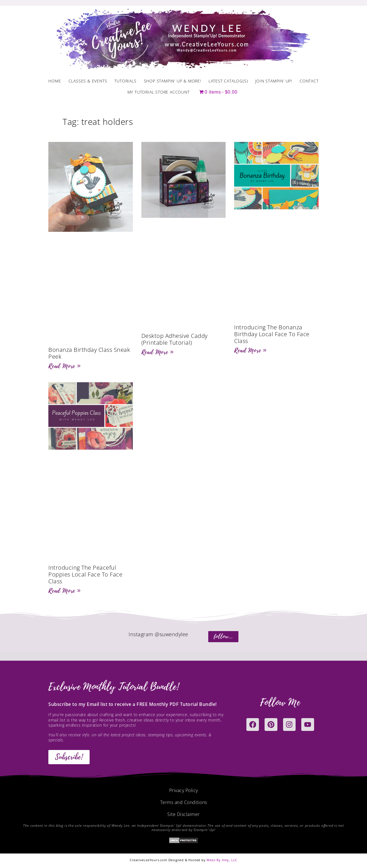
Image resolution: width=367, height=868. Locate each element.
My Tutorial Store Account (159, 92)
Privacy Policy (184, 790)
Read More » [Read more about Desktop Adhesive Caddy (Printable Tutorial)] (158, 352)
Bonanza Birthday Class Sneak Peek (89, 353)
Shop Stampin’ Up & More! (173, 81)
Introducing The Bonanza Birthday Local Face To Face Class (272, 334)
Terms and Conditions (184, 802)
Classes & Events (88, 81)
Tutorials (125, 81)
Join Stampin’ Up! (274, 81)
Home (55, 81)
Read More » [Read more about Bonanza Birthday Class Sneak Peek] (65, 366)
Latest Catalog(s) (228, 81)
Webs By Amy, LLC (222, 860)
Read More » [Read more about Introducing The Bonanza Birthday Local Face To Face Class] (250, 350)
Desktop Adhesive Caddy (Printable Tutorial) (175, 339)
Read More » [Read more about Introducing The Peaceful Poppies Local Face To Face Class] (65, 591)
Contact (309, 81)
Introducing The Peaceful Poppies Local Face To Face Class (85, 574)
